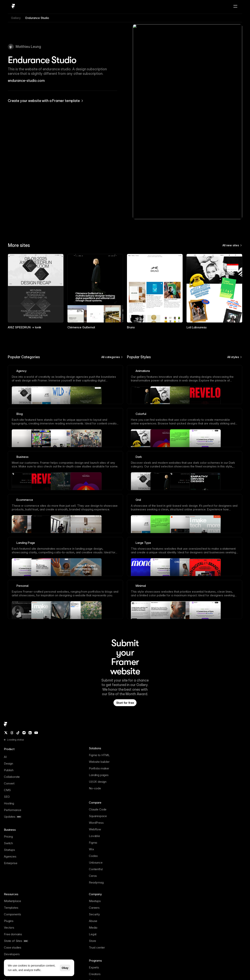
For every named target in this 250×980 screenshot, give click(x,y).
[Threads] (14, 834)
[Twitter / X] (9, 834)
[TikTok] (19, 834)
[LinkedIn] (30, 834)
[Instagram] (25, 834)
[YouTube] (35, 834)
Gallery (16, 48)
